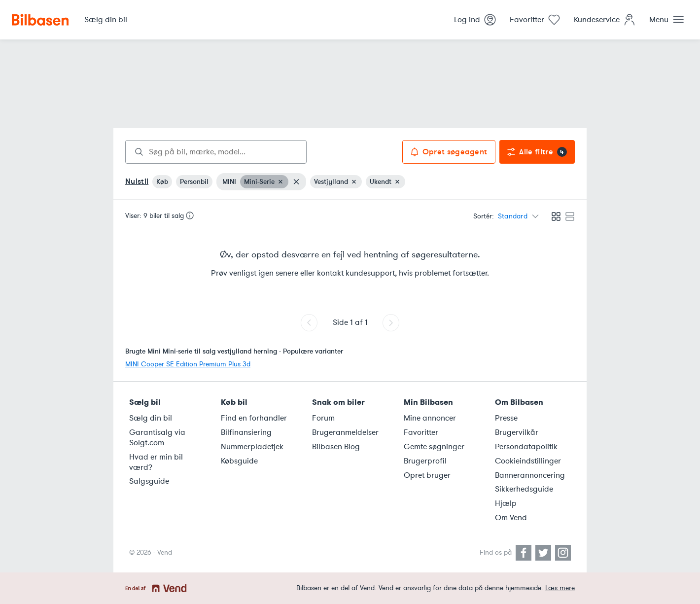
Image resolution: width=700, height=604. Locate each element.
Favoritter (421, 432)
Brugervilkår (517, 432)
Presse (506, 418)
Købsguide (239, 461)
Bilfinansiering (246, 432)
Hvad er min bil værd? (156, 462)
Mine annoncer (430, 418)
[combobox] (216, 152)
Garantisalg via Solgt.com (157, 438)
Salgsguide (149, 481)
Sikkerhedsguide (524, 489)
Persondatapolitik (526, 447)
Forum (323, 418)
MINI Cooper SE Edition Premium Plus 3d (188, 364)
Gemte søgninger (434, 447)
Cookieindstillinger (528, 461)
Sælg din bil (151, 418)
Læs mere (560, 588)
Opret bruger (427, 475)
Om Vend (511, 518)
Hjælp (506, 503)
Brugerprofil (425, 461)
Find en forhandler (254, 418)
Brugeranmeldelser (345, 432)
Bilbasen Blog (336, 447)
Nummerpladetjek (252, 447)
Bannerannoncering (530, 475)
